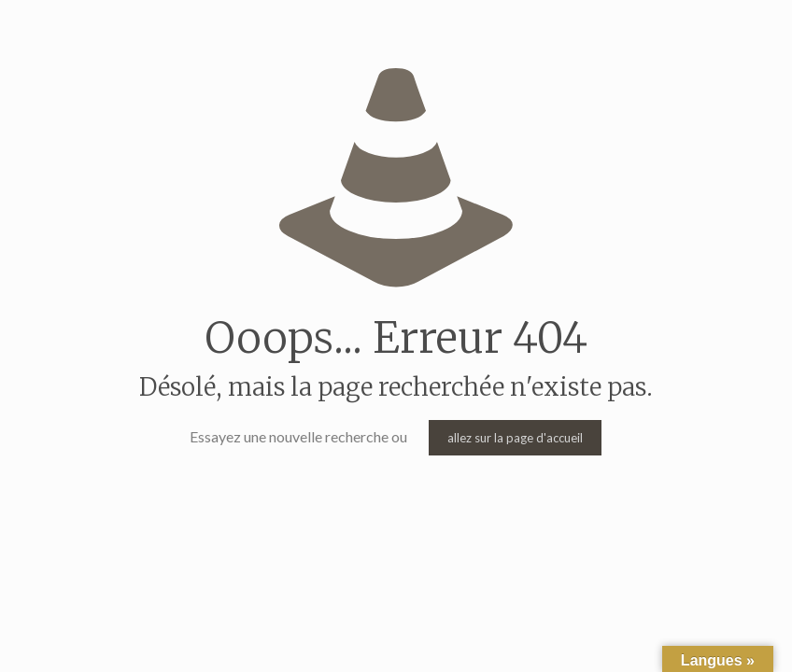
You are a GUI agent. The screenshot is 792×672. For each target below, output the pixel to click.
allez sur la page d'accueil (515, 438)
